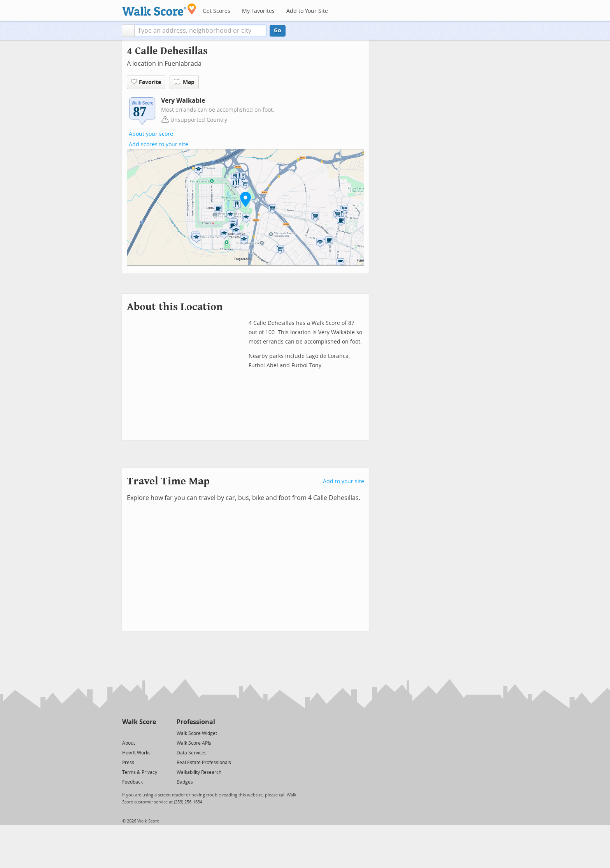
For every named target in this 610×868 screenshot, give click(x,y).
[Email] (151, 733)
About (129, 743)
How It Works (136, 753)
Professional (196, 722)
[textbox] (201, 31)
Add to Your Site (307, 11)
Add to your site (344, 481)
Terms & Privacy (140, 772)
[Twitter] (127, 733)
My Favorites (258, 11)
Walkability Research (199, 772)
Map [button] (184, 82)
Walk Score (139, 722)
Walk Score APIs (194, 743)
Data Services (192, 753)
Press (128, 763)
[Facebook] (139, 733)
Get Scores (216, 11)
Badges (185, 782)
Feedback (132, 782)
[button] (128, 31)
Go (278, 31)
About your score (151, 134)
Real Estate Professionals (204, 763)
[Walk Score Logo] (159, 10)
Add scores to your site (159, 145)
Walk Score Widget (197, 733)
